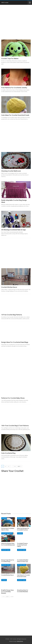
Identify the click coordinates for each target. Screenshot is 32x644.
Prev (3, 597)
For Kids (4, 518)
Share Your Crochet (12, 471)
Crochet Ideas (22, 518)
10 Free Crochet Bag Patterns (12, 315)
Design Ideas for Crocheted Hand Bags (15, 342)
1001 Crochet (5, 3)
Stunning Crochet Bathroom (11, 171)
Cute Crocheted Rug (8, 453)
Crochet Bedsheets (7, 533)
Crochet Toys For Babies (10, 58)
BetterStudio (20, 641)
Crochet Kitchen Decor (9, 287)
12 (15, 466)
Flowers (20, 533)
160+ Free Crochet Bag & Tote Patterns (15, 426)
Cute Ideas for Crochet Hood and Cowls (15, 115)
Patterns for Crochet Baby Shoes (13, 398)
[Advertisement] (16, 22)
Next (20, 466)
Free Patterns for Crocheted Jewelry (14, 88)
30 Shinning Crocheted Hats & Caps (14, 230)
